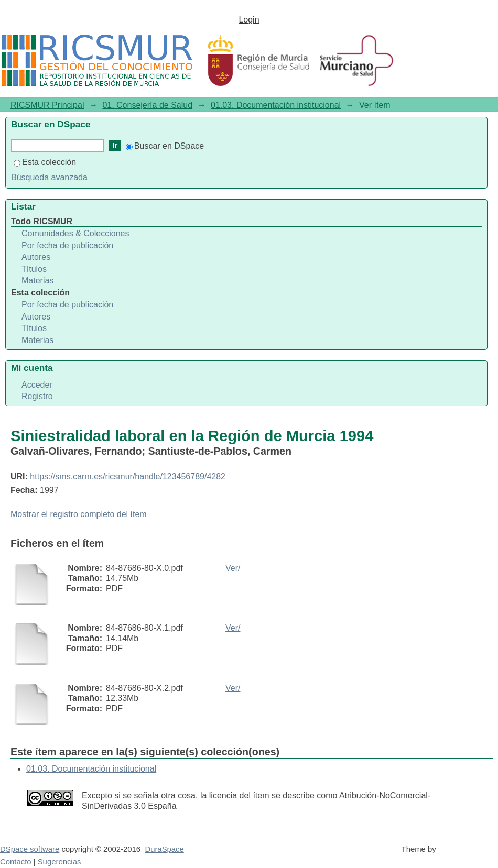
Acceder (37, 385)
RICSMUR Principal (47, 105)
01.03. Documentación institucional (276, 105)
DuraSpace (164, 849)
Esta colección (45, 162)
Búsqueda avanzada (49, 177)
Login (249, 20)
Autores (36, 257)
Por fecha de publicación (67, 245)
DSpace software (30, 849)
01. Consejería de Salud (147, 105)
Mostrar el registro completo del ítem (79, 514)
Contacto (16, 862)
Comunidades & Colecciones (75, 233)
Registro (37, 396)
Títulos (34, 269)
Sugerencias (59, 862)
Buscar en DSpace (165, 146)
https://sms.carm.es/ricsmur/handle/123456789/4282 (128, 476)
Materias (37, 281)
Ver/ (233, 568)
